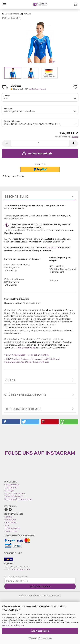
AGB (7, 525)
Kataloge (9, 490)
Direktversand (52, 248)
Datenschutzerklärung (13, 625)
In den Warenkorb (37, 153)
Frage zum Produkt (15, 176)
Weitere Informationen (40, 638)
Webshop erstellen (28, 595)
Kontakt (8, 517)
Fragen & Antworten (15, 493)
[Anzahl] (40, 143)
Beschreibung (16, 196)
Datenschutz (11, 531)
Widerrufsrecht (12, 528)
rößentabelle (12, 485)
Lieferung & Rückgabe (23, 409)
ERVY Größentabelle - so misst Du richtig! (27, 355)
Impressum (10, 520)
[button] (7, 143)
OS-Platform (11, 523)
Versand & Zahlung (14, 496)
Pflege (10, 380)
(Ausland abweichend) (38, 89)
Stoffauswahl (11, 488)
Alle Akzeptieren (40, 631)
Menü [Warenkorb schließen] (4, 4)
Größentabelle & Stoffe (25, 395)
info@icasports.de (26, 348)
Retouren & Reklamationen (18, 499)
